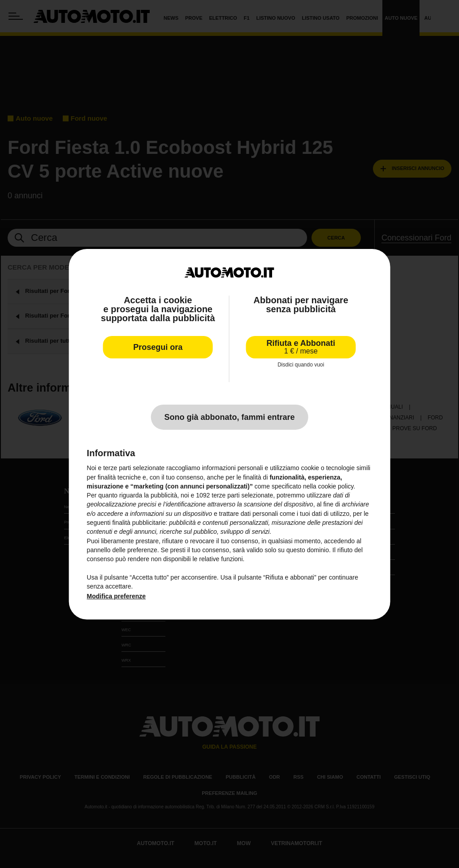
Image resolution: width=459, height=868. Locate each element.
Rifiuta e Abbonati (301, 347)
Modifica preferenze (116, 596)
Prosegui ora (158, 347)
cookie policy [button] (336, 486)
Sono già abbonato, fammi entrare (229, 417)
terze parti (225, 495)
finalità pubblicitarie (139, 523)
